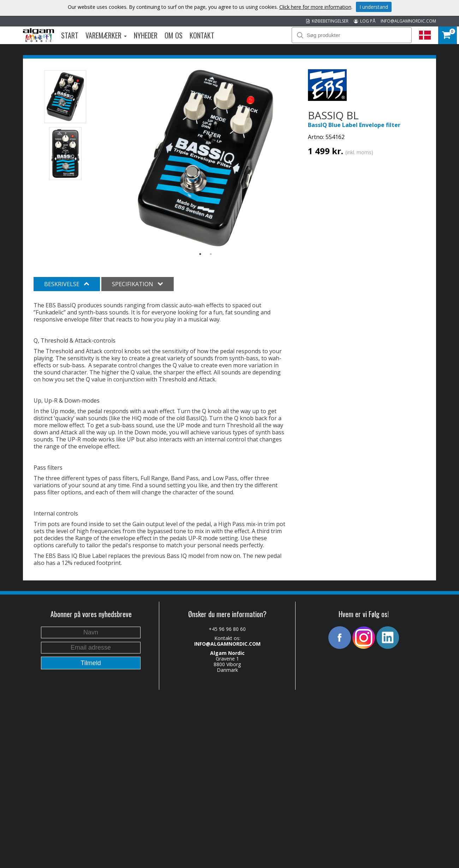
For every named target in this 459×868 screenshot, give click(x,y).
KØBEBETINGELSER (327, 21)
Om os (174, 35)
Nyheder (146, 35)
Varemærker (106, 35)
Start (70, 35)
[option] (206, 158)
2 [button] (211, 254)
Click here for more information (315, 7)
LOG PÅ (365, 21)
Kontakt (202, 35)
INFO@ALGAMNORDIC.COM (408, 21)
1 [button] (200, 254)
